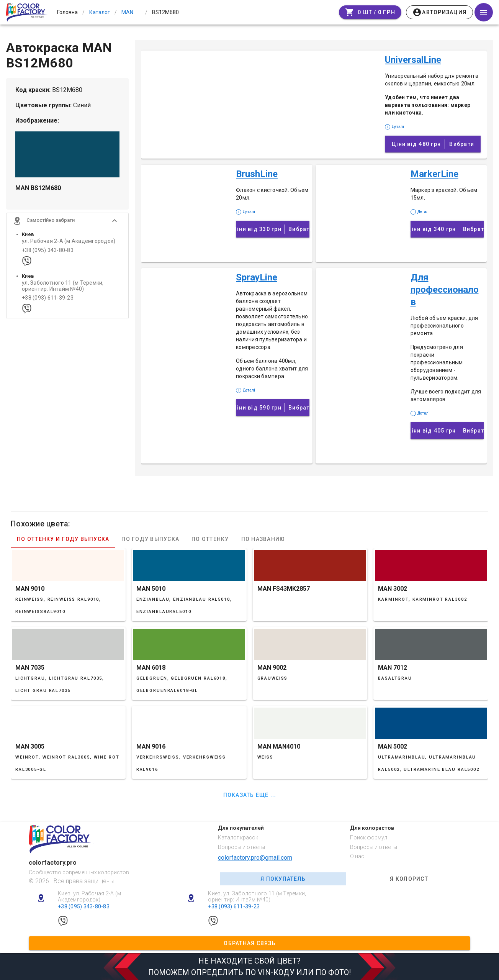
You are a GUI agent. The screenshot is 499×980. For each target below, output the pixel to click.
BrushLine (257, 174)
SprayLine (257, 277)
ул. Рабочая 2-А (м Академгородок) (69, 245)
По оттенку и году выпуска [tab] (63, 539)
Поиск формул (369, 837)
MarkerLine (434, 174)
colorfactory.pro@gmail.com (255, 858)
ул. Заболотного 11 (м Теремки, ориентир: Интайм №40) (63, 289)
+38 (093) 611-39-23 (48, 301)
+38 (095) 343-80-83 (48, 253)
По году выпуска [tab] (150, 539)
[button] (67, 224)
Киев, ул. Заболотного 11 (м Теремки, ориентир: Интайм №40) (257, 897)
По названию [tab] (263, 539)
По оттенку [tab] (210, 539)
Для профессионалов (445, 290)
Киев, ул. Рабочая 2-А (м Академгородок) (89, 897)
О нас (357, 856)
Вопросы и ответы (241, 847)
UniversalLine (413, 60)
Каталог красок (238, 837)
